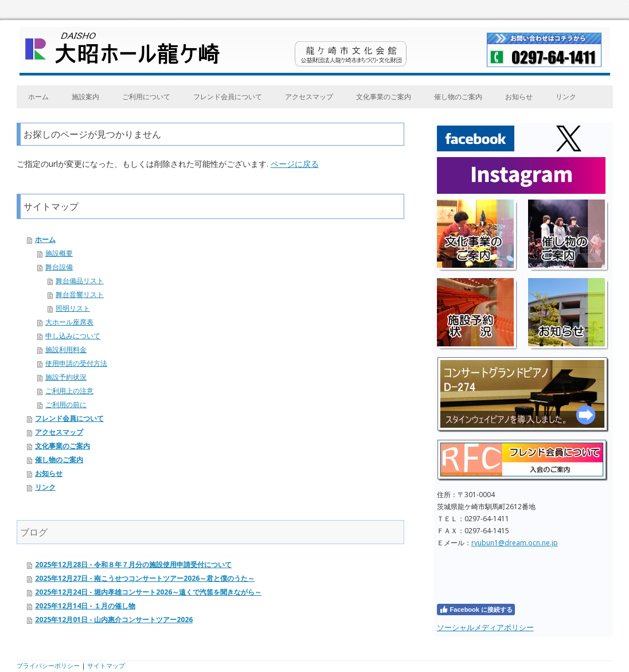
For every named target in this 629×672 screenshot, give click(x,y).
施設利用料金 (66, 349)
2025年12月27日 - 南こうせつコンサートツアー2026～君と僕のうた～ (145, 578)
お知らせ (519, 97)
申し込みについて (73, 336)
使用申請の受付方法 (76, 363)
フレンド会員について (228, 97)
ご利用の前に (66, 405)
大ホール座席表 (69, 322)
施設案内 (85, 97)
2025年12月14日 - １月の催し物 (85, 606)
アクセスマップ (309, 97)
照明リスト (73, 308)
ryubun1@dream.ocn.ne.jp (515, 543)
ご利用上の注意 (69, 391)
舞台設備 (59, 267)
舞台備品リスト (80, 281)
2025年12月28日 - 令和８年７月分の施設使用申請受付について (133, 564)
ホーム (38, 97)
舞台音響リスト (80, 294)
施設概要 (59, 253)
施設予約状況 (66, 377)
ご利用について (146, 97)
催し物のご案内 (458, 97)
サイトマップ (106, 665)
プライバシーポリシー (48, 665)
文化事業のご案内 (384, 97)
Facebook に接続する (476, 610)
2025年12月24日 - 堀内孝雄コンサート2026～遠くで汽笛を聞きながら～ (148, 592)
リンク (566, 97)
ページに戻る (295, 164)
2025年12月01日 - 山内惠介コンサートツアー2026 (114, 620)
